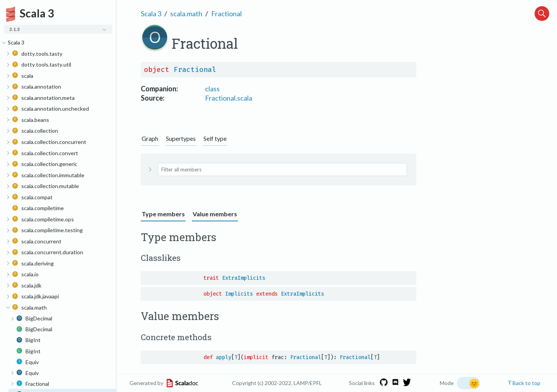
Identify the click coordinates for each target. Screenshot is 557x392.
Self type (215, 138)
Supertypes (181, 138)
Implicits (239, 294)
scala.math (186, 14)
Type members (163, 214)
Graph (150, 138)
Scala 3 (151, 14)
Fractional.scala (229, 98)
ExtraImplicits (244, 278)
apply (224, 357)
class (212, 89)
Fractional (226, 14)
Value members (215, 214)
